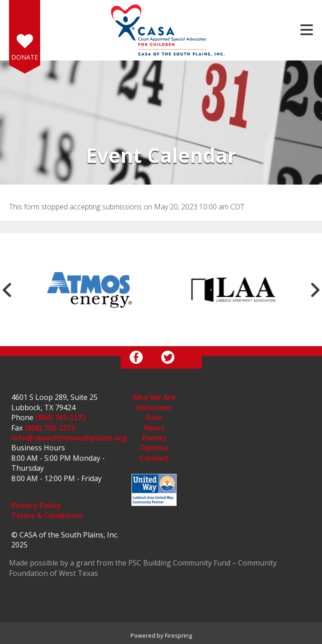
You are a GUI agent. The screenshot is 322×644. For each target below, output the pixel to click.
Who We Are (154, 397)
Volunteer (154, 408)
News (154, 428)
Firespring (178, 635)
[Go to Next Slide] (315, 290)
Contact (154, 458)
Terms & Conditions (47, 515)
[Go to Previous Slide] (7, 290)
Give (154, 417)
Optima (154, 448)
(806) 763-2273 (50, 428)
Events (154, 438)
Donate (25, 57)
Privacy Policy (36, 505)
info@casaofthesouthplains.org (69, 438)
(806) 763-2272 (61, 417)
